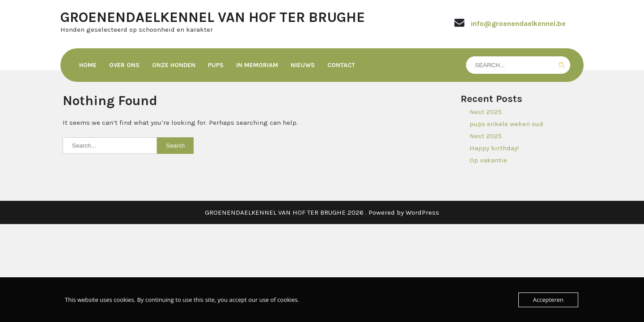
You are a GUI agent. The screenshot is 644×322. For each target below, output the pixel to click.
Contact (341, 65)
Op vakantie (488, 160)
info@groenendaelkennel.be (518, 23)
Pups (216, 65)
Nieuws (303, 65)
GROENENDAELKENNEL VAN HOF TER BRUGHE (213, 17)
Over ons (124, 65)
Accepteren (548, 300)
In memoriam (257, 65)
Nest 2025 (486, 112)
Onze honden (174, 65)
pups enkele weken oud (506, 124)
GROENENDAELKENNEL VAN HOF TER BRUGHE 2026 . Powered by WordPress (322, 212)
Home (88, 65)
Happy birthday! (494, 148)
